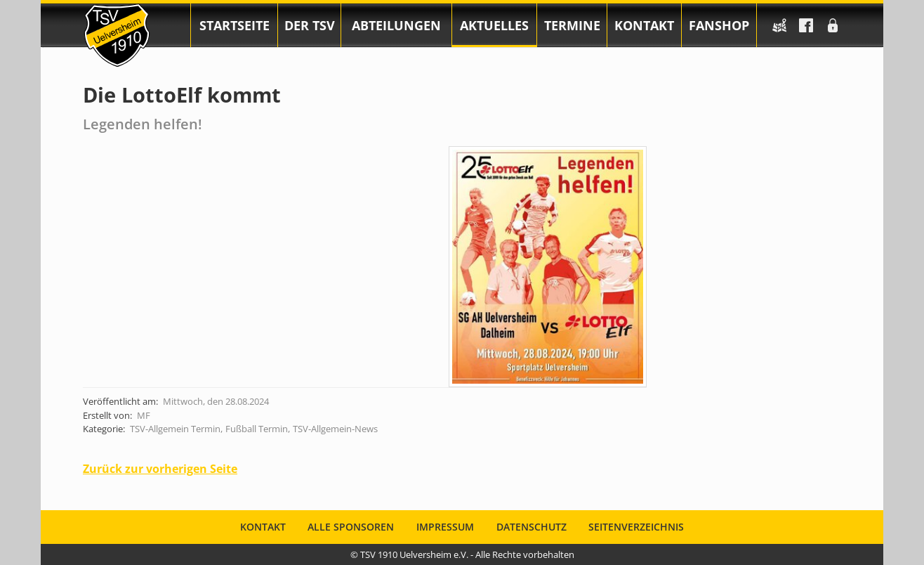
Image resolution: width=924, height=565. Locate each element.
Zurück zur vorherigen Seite (160, 469)
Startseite (235, 25)
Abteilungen (396, 25)
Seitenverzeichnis (636, 527)
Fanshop (719, 25)
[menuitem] (234, 25)
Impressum (445, 527)
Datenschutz (532, 527)
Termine (572, 25)
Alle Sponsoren (351, 527)
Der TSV (310, 25)
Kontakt (644, 25)
